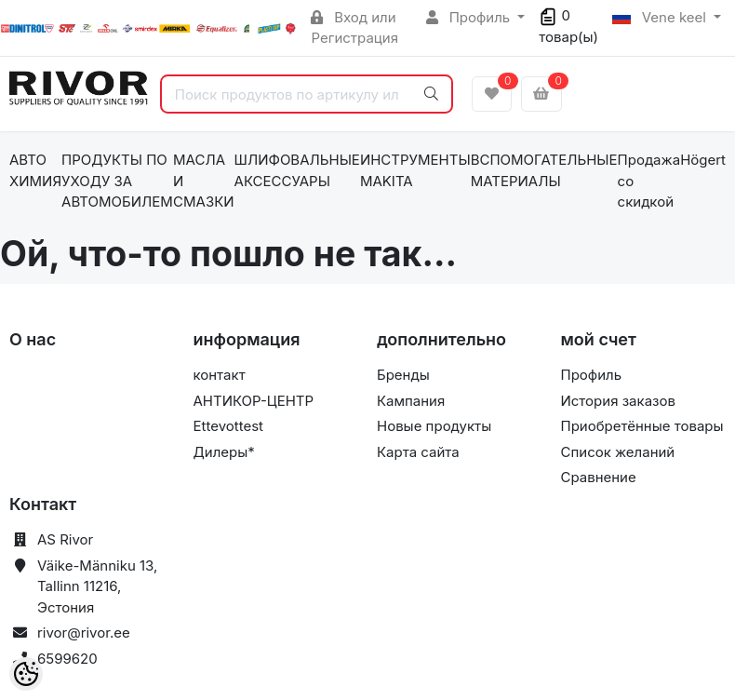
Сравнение (599, 477)
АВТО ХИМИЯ (35, 170)
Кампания (411, 401)
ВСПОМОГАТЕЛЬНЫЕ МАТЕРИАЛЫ (544, 170)
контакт (220, 375)
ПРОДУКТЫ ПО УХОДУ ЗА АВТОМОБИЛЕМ (117, 181)
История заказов (618, 401)
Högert (703, 160)
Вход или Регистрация (354, 28)
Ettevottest (229, 426)
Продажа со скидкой (649, 181)
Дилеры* (224, 452)
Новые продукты (434, 426)
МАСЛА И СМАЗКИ (204, 181)
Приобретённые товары (642, 426)
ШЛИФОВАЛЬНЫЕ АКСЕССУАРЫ (297, 170)
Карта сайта (418, 452)
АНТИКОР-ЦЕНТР (254, 401)
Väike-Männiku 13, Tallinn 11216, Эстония (97, 586)
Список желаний (618, 452)
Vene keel (661, 17)
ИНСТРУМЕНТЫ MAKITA (415, 170)
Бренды (403, 375)
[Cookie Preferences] (26, 674)
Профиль (470, 17)
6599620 (67, 659)
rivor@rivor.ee (84, 633)
